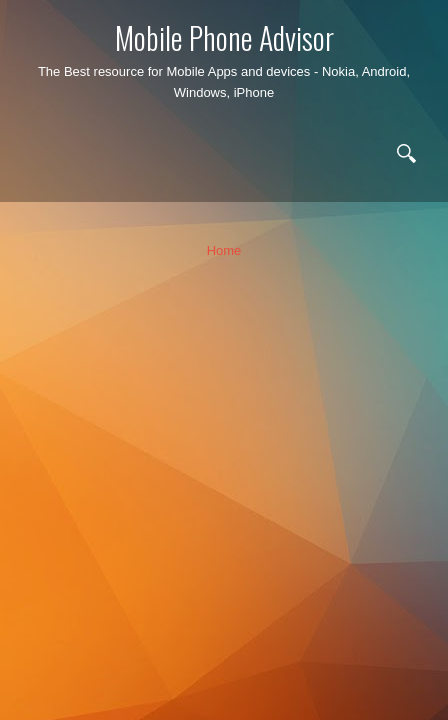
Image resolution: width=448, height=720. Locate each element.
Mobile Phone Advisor (224, 37)
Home (224, 250)
